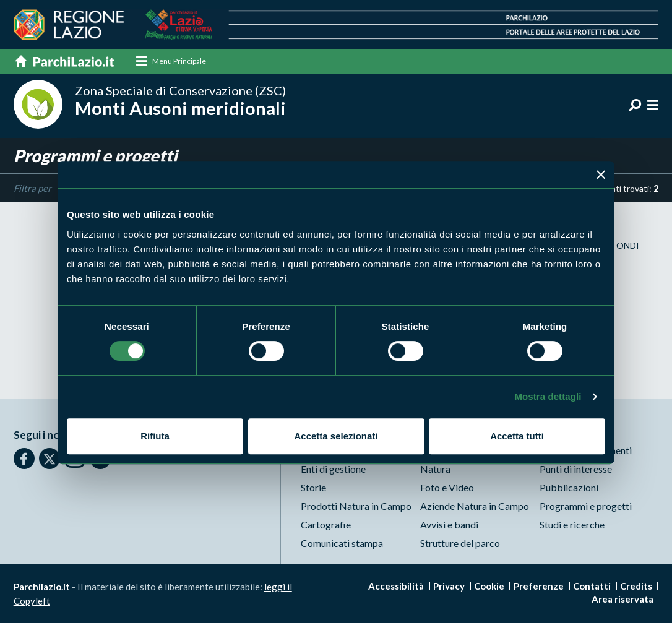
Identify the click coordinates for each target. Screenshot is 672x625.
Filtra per (32, 189)
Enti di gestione (333, 471)
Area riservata (622, 601)
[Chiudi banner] (601, 175)
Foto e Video (447, 489)
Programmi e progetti (586, 508)
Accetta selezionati (336, 436)
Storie (313, 489)
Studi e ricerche (572, 526)
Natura (435, 471)
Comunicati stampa (342, 545)
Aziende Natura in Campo (475, 508)
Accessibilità (396, 588)
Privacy (449, 588)
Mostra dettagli (548, 396)
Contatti (592, 588)
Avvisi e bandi (449, 526)
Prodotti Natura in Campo (356, 508)
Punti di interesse (576, 471)
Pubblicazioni (569, 489)
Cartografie (326, 526)
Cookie (489, 588)
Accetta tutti (517, 436)
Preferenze (539, 588)
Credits (636, 588)
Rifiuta (155, 436)
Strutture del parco (460, 545)
